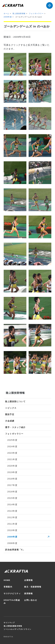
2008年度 (12, 543)
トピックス (11, 408)
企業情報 (28, 580)
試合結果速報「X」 (15, 550)
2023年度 (12, 453)
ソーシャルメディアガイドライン (17, 629)
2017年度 (12, 485)
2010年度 (12, 530)
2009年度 (8, 17)
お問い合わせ (31, 600)
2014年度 (12, 505)
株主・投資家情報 (33, 587)
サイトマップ (9, 623)
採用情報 (28, 594)
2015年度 (12, 498)
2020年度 (12, 466)
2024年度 (12, 446)
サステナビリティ (12, 594)
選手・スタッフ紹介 (15, 427)
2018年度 (12, 479)
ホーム (6, 13)
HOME (7, 580)
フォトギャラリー (36, 13)
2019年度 (12, 472)
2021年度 (12, 459)
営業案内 (8, 587)
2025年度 (12, 440)
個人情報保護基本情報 (13, 626)
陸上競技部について (15, 401)
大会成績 (10, 421)
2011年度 (12, 524)
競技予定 (10, 414)
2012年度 (12, 517)
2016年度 (12, 492)
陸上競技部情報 (19, 13)
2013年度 (12, 511)
